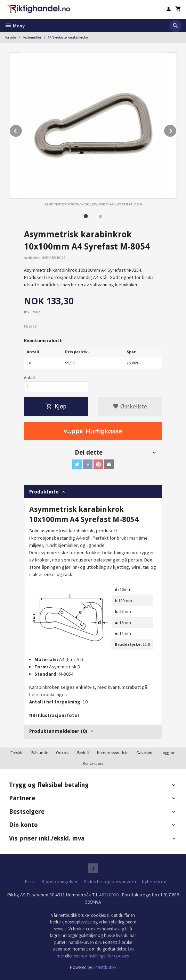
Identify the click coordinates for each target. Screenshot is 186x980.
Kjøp (56, 406)
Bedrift (83, 753)
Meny (15, 26)
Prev (22, 130)
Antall (29, 377)
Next (177, 130)
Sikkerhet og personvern (110, 881)
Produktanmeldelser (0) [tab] (58, 731)
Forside (10, 37)
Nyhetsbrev (154, 881)
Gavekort (144, 753)
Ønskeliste (130, 406)
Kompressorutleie (113, 753)
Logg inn (168, 753)
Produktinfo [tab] (44, 492)
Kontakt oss (93, 763)
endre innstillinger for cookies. (102, 956)
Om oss (63, 753)
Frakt (30, 881)
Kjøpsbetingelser (60, 881)
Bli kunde (40, 753)
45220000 (109, 895)
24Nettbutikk (105, 967)
